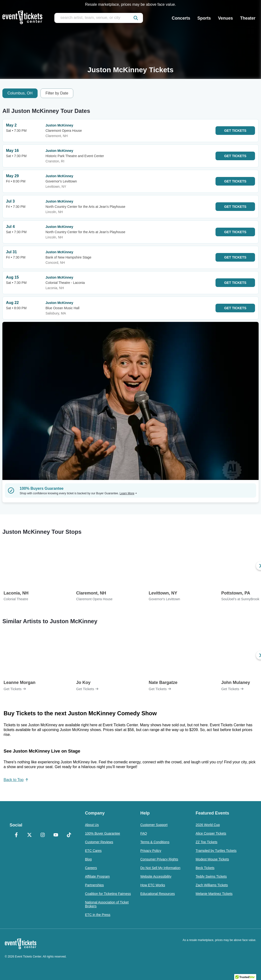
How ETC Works (153, 885)
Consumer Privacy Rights (159, 859)
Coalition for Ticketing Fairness (108, 894)
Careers (91, 868)
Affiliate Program (97, 876)
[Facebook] (16, 835)
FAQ (144, 833)
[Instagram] (43, 835)
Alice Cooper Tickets (211, 833)
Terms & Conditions (155, 842)
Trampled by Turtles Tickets (216, 851)
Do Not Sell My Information (160, 868)
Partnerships (94, 885)
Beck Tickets (205, 868)
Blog (88, 859)
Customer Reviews (99, 842)
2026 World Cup (208, 825)
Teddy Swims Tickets (211, 876)
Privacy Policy (151, 851)
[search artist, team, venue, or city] (99, 18)
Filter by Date (57, 93)
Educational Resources (158, 894)
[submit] (136, 18)
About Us (92, 825)
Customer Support (154, 825)
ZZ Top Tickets (207, 842)
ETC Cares (93, 851)
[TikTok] (69, 835)
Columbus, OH (20, 93)
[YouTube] (56, 835)
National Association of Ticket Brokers (107, 904)
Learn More (128, 493)
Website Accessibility (156, 876)
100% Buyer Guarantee (102, 833)
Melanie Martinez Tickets (214, 894)
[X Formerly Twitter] (29, 835)
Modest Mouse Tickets (212, 859)
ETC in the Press (98, 915)
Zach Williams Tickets (212, 885)
